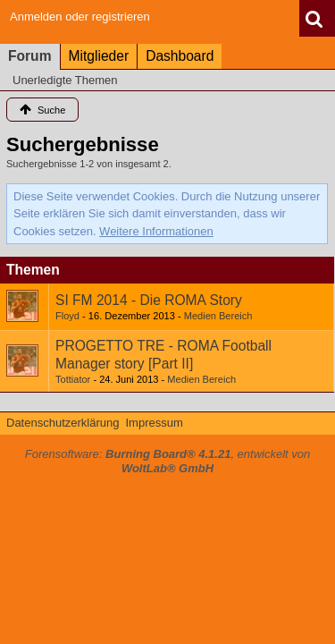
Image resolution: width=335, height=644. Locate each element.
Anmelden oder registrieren (80, 17)
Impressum (154, 423)
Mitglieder (99, 56)
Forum (30, 56)
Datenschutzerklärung (63, 423)
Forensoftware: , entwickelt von (168, 462)
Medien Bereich (218, 316)
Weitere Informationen (156, 231)
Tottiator (73, 379)
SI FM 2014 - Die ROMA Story (149, 300)
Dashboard (180, 56)
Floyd (67, 316)
